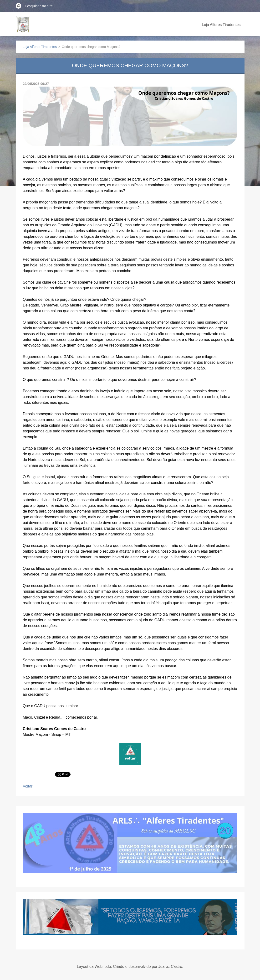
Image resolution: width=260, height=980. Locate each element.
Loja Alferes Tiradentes (221, 25)
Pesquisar (19, 6)
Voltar (28, 786)
